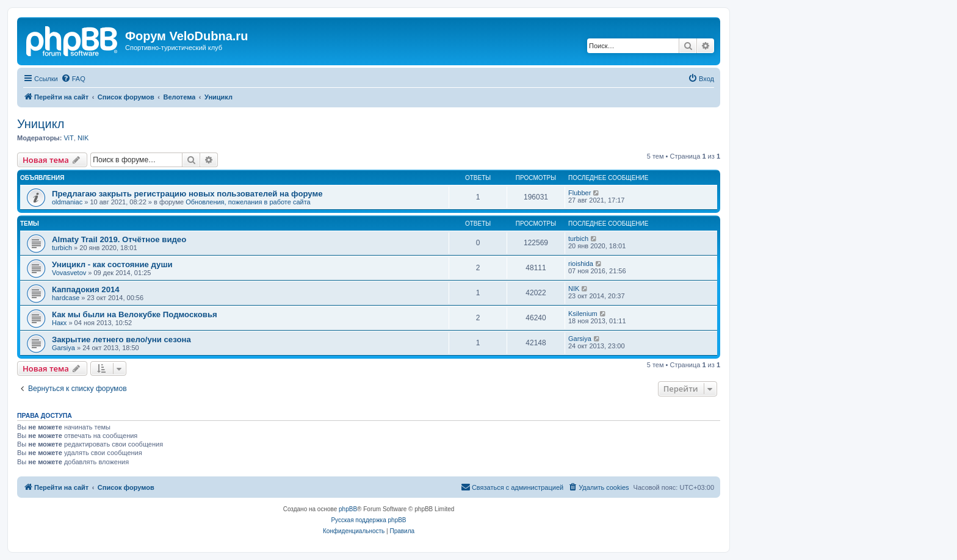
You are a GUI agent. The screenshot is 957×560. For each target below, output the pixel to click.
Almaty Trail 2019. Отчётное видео (119, 239)
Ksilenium (583, 314)
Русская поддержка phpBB (368, 520)
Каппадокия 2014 (86, 289)
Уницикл (41, 124)
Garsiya (63, 348)
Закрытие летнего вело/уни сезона (121, 339)
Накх (59, 323)
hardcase (66, 298)
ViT (68, 138)
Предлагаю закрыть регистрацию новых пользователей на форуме (187, 194)
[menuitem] (73, 79)
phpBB (348, 509)
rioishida (581, 264)
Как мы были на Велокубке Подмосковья (135, 314)
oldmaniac (67, 202)
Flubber (580, 193)
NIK (83, 138)
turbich (62, 248)
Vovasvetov (69, 273)
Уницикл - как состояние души (112, 264)
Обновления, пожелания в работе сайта (248, 202)
